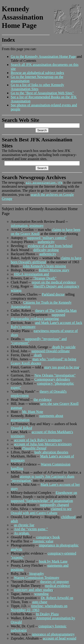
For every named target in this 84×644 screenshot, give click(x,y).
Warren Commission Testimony (36, 578)
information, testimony (27, 226)
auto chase (40, 602)
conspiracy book (48, 537)
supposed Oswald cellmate (51, 351)
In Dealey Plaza (47, 614)
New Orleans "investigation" (55, 375)
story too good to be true (62, 367)
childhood (68, 517)
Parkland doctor (53, 294)
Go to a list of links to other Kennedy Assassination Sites (37, 87)
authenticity (46, 242)
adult (14, 521)
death (38, 355)
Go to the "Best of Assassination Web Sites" (42, 93)
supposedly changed (54, 505)
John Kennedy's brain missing (44, 266)
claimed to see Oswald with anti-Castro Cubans (41, 511)
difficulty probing (46, 250)
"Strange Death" (44, 278)
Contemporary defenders (52, 379)
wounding (41, 594)
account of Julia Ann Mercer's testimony (43, 444)
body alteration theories (51, 452)
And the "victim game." (31, 529)
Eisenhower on (66, 493)
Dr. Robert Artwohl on (57, 598)
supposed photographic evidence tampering (38, 317)
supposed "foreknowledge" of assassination (42, 501)
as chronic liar (24, 525)
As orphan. (22, 533)
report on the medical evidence (54, 282)
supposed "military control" (47, 238)
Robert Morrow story (54, 270)
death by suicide (63, 347)
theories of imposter (55, 582)
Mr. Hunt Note (33, 412)
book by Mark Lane (53, 561)
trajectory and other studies (34, 590)
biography (36, 574)
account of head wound (59, 638)
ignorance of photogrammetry (53, 634)
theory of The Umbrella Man (56, 311)
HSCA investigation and (32, 274)
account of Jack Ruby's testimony (38, 440)
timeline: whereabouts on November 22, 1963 (39, 608)
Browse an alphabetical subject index (37, 73)
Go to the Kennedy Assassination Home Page (43, 57)
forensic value (43, 541)
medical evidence (58, 586)
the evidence (43, 400)
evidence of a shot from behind (50, 246)
